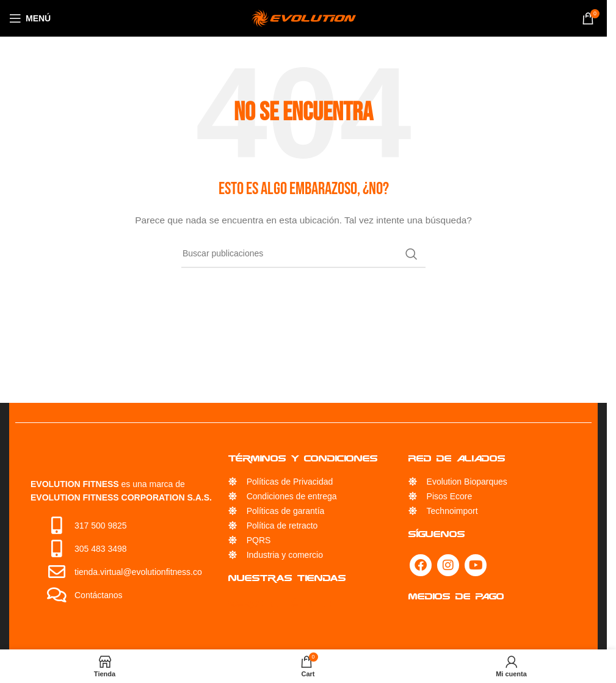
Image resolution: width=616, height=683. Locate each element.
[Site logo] (304, 18)
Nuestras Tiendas (287, 578)
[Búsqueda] (303, 254)
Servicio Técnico (280, 603)
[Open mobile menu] (30, 18)
